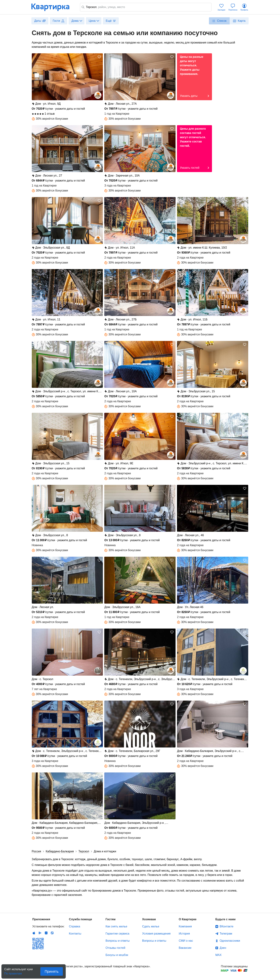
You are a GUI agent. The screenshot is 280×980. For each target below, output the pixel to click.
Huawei (46, 933)
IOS (34, 933)
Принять (52, 971)
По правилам (13, 972)
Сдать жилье (151, 926)
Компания (185, 926)
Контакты (75, 934)
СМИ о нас (186, 941)
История (184, 934)
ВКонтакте (227, 926)
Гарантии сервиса (117, 934)
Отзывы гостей (115, 948)
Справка (75, 926)
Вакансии (185, 948)
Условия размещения (156, 934)
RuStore (52, 933)
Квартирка (53, 7)
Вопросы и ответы (118, 941)
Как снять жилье (116, 926)
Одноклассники (230, 941)
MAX (218, 955)
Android (40, 933)
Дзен (223, 948)
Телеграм (226, 934)
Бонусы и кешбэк (117, 955)
